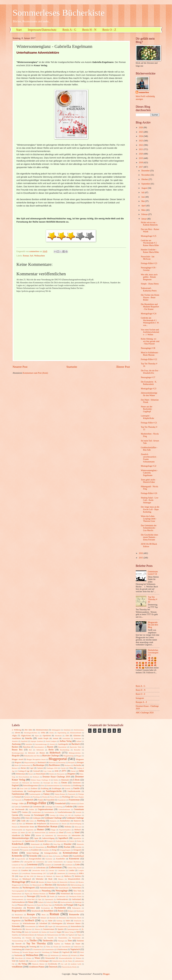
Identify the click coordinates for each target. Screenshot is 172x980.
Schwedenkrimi (30, 926)
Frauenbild (50, 800)
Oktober (145, 179)
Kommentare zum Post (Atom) (35, 373)
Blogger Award (18, 759)
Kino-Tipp (57, 844)
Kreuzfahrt (45, 850)
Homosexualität (17, 830)
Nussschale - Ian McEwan (148, 258)
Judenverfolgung (48, 838)
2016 (141, 553)
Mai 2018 (30, 876)
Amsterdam (66, 738)
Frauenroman (74, 800)
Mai (143, 201)
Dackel (73, 771)
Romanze (26, 918)
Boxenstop (62, 762)
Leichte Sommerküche (55, 862)
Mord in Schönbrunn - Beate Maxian (150, 354)
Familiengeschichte (54, 791)
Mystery (73, 882)
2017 (141, 167)
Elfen (56, 783)
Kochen (67, 847)
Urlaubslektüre (49, 949)
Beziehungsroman (18, 753)
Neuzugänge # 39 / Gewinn (148, 269)
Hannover (77, 821)
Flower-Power (55, 797)
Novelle (43, 896)
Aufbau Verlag (65, 741)
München (15, 888)
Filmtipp (81, 794)
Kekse (79, 841)
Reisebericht (36, 911)
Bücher (23, 768)
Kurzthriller (61, 859)
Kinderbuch (18, 844)
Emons (64, 783)
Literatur (51, 870)
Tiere (70, 941)
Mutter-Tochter (52, 882)
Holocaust (78, 827)
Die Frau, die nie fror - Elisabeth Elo (150, 372)
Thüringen (61, 941)
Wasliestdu (18, 955)
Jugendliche (77, 838)
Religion (71, 911)
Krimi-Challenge (33, 853)
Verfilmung (16, 952)
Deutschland (41, 774)
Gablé (16, 807)
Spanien (61, 929)
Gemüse (25, 812)
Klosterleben (40, 847)
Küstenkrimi (74, 859)
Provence (31, 908)
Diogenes (71, 774)
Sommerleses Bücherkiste (59, 13)
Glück (27, 818)
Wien (82, 955)
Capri (32, 768)
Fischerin (27, 797)
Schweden (16, 926)
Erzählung (45, 788)
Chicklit (63, 768)
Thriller (33, 940)
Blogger (79, 756)
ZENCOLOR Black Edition (149, 545)
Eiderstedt (15, 783)
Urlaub (27, 949)
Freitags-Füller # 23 (149, 263)
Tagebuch (71, 935)
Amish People (43, 738)
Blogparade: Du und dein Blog (153, 625)
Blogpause (80, 759)
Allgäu (14, 736)
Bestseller (77, 750)
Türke (48, 947)
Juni (143, 197)
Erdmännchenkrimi (53, 786)
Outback (41, 902)
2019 (141, 158)
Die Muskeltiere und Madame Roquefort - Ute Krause (150, 307)
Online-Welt (31, 899)
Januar (144, 219)
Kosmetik (15, 850)
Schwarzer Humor (74, 923)
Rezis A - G (69, 30)
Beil (30, 750)
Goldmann (37, 818)
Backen (15, 747)
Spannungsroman (73, 929)
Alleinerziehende (75, 733)
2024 (141, 136)
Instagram (140, 698)
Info (30, 832)
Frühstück (73, 804)
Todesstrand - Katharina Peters (149, 289)
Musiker (42, 882)
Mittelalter (40, 879)
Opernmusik (49, 899)
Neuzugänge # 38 (148, 348)
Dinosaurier (61, 774)
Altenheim (58, 736)
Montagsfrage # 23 (148, 389)
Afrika (43, 733)
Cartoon (40, 768)
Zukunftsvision (57, 961)
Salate (50, 921)
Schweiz (42, 926)
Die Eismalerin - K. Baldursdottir (149, 383)
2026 (141, 128)
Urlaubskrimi (37, 949)
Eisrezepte (47, 783)
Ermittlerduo (66, 786)
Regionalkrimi (19, 911)
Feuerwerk (72, 794)
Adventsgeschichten (30, 733)
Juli (143, 192)
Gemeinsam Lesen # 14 (153, 573)
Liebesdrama (41, 868)
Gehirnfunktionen (64, 809)
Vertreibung (46, 952)
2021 (141, 149)
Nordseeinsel (65, 894)
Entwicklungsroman (30, 786)
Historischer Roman (48, 826)
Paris (56, 902)
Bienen (42, 753)
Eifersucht (26, 783)
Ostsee (31, 902)
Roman (26, 256)
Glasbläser (78, 815)
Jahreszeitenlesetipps (20, 838)
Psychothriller (60, 908)
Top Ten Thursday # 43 (153, 599)
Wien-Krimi (19, 958)
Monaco (61, 879)
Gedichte (69, 807)
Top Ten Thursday (36, 943)
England (15, 785)
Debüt (81, 771)
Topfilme (57, 944)
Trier (41, 947)
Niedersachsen (17, 894)
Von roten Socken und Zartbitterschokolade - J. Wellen (150, 332)
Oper (40, 899)
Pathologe (78, 902)
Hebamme (29, 824)
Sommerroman (49, 929)
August (145, 188)
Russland (53, 918)
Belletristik (40, 750)
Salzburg (59, 921)
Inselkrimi (52, 832)
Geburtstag (59, 807)
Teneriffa (50, 938)
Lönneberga (72, 873)
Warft (82, 952)
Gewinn (15, 815)
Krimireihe (17, 856)
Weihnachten (40, 256)
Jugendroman (30, 841)
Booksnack (42, 762)
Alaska (52, 733)
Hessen (64, 824)
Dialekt (52, 774)
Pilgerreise (30, 905)
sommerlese (144, 92)
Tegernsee (40, 938)
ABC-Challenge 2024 (145, 713)
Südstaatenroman (53, 935)
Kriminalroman (70, 853)
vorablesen (17, 967)
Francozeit (18, 800)
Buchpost (68, 765)
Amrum (55, 738)
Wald (75, 952)
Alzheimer (77, 736)
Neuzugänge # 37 (148, 377)
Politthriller (59, 905)
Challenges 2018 (52, 768)
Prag (79, 905)
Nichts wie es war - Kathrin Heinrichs (149, 224)
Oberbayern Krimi (75, 896)
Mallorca (68, 876)
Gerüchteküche (49, 812)
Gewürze (53, 815)
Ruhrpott (43, 918)
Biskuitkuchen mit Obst (32, 756)
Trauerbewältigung (19, 947)
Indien (23, 832)
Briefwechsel (26, 765)
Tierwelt (19, 944)
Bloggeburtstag (68, 756)
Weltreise (65, 955)
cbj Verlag (22, 964)
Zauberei (22, 961)
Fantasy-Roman (60, 794)
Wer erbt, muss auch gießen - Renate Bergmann (149, 277)
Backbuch (76, 744)
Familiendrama (17, 791)
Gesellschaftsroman (65, 812)
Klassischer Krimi (27, 847)
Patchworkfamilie (66, 902)
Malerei (58, 876)
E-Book (76, 780)
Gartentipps (49, 807)
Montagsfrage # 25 (148, 236)
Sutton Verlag (69, 932)
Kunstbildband (78, 856)
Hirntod (14, 827)
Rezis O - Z (109, 30)
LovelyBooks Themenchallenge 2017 (34, 873)
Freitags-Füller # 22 (149, 359)
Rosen (35, 918)
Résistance (63, 918)
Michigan (15, 879)
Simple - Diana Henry (150, 284)
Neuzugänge (62, 891)
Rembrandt (80, 911)
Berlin (51, 750)
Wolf (14, 961)
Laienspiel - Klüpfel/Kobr (147, 417)
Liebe (77, 865)
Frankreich (29, 800)
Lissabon (24, 870)
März (144, 210)
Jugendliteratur (17, 841)
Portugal (70, 905)
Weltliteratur (55, 955)
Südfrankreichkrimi (28, 935)
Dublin (56, 780)
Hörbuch (77, 830)
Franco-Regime (79, 797)
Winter (37, 958)
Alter (67, 736)
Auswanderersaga (41, 744)
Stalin (27, 932)
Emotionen (77, 783)
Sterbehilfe (35, 932)
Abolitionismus (79, 730)
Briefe (17, 765)
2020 (141, 154)
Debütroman (20, 774)
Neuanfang (46, 891)
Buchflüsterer (54, 765)
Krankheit (35, 850)
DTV (64, 771)
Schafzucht (77, 921)
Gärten (32, 821)
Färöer (82, 804)
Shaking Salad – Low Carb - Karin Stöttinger (150, 500)
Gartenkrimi (37, 807)
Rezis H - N (89, 30)
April (144, 206)
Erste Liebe (24, 788)
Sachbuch (29, 920)
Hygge (53, 830)
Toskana (68, 944)
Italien (27, 835)
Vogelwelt (66, 952)
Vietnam (56, 952)
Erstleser (34, 788)
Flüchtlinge (66, 797)
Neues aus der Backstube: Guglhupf (146, 409)
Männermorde (37, 885)
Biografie (16, 756)
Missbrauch (27, 879)
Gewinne (27, 815)
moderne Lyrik (76, 964)
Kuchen (58, 856)
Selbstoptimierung (62, 926)
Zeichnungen (44, 961)
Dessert (31, 774)
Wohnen (79, 958)
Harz (21, 824)
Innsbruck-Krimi (40, 832)
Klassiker (68, 844)
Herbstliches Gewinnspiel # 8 (153, 653)
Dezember (146, 171)
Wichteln (74, 955)
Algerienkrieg (62, 733)
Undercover (77, 947)
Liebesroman (55, 867)
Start (19, 30)
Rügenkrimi (16, 921)
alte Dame (69, 961)
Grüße (23, 821)
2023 (141, 141)
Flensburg (36, 797)
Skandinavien (17, 929)
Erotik (14, 788)
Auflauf (79, 741)
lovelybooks (53, 964)
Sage (43, 921)
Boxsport (71, 762)
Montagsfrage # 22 (148, 466)
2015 (141, 558)
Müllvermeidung (76, 885)
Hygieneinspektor (65, 830)
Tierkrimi (80, 941)
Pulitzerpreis (76, 908)
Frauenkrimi (62, 800)
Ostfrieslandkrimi (18, 902)
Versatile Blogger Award (30, 952)
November (146, 175)
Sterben (44, 932)
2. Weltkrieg (16, 730)
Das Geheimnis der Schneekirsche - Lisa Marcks (149, 528)
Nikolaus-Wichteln (39, 894)
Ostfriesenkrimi (62, 899)
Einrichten (36, 783)
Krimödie (33, 856)
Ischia (69, 832)
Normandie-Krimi (18, 896)
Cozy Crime (47, 771)
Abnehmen (67, 730)
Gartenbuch (25, 807)
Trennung (33, 947)
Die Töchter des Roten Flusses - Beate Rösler (150, 297)
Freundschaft (60, 803)
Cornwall (36, 771)
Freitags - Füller (18, 804)
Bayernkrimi (62, 747)
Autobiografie (63, 744)
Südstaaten (41, 935)
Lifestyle (15, 870)
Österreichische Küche (69, 967)
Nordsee (52, 894)
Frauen (40, 800)
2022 (141, 145)
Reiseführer (49, 911)
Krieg (54, 850)
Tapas (79, 935)
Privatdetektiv (17, 908)
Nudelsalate (62, 896)
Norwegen (31, 896)
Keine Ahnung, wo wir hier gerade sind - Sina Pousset (150, 341)
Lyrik (51, 873)
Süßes (63, 935)
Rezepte (31, 914)
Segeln (50, 926)
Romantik (15, 918)
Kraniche (25, 850)
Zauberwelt (32, 961)
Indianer (15, 832)
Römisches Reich (75, 918)
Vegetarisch (75, 949)
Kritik (44, 856)
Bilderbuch (55, 753)
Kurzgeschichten (35, 859)
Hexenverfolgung (75, 824)
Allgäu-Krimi (26, 736)
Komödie (78, 847)
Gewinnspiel (39, 815)
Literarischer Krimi (38, 870)
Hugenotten (30, 830)
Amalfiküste (16, 738)
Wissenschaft (50, 958)
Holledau (68, 827)
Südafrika (15, 935)
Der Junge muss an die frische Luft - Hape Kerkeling (150, 509)
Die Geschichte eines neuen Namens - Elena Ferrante (149, 537)
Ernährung (77, 786)
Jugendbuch (63, 838)
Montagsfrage (19, 882)
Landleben (16, 862)
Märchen (48, 885)
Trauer (78, 944)
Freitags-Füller (37, 803)
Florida (45, 797)
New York (77, 891)
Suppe (59, 932)
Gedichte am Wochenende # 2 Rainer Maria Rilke (150, 243)
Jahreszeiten (76, 835)
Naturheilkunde (64, 888)
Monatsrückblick (74, 879)
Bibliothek (32, 753)
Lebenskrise (40, 862)
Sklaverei (29, 929)
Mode (50, 879)
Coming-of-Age (24, 771)
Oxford (49, 902)
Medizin (78, 876)
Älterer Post (123, 367)
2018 (141, 163)
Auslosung (16, 744)
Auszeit (52, 744)
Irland (61, 832)
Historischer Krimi (27, 827)
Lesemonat (32, 864)
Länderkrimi (61, 873)
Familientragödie (35, 794)
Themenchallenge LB (19, 941)
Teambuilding (16, 938)
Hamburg (41, 821)
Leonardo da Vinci (18, 865)
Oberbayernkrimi (17, 899)
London (72, 870)
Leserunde (58, 865)
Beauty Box (17, 750)
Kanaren (50, 841)
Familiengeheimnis (34, 791)
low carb (64, 964)
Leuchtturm (68, 865)
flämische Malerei (38, 964)
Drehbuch (36, 777)
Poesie (39, 905)
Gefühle (31, 809)
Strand (52, 932)
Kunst (66, 856)
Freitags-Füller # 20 (149, 493)
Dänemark (65, 780)
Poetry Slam (48, 905)
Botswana (52, 762)
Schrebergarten (57, 923)
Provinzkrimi (45, 908)
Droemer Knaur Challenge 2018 (56, 777)
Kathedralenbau (61, 841)
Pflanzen (21, 905)
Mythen (27, 885)
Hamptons (53, 821)
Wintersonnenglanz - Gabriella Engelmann (149, 473)
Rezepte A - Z (141, 702)
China (71, 768)
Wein (46, 955)
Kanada (41, 841)
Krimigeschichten (51, 853)
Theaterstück (76, 938)
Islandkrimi (16, 835)
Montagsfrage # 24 (148, 314)
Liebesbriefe (29, 868)
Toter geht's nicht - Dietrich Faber (148, 481)
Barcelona (27, 747)
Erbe (43, 786)
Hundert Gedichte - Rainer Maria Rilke (150, 251)
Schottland (43, 923)
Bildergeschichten (75, 753)
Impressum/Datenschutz (42, 30)
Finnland (17, 797)
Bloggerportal (58, 759)
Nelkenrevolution (33, 891)
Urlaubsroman (62, 949)
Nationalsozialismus (47, 888)
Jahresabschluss (62, 835)
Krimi (15, 853)
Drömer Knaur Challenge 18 (41, 780)
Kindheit (46, 844)
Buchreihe (77, 765)
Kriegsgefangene (65, 850)
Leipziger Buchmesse (74, 862)
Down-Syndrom (24, 777)
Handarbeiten (65, 821)
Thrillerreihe (48, 941)
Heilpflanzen (41, 824)
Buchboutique (39, 765)
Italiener (39, 835)
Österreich (53, 967)
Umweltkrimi (66, 947)
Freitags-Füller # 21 (149, 423)
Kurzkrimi (49, 859)
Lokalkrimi (61, 870)
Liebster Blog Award (74, 868)
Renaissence (19, 915)
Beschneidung (65, 750)
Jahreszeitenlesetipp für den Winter (149, 394)
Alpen (37, 736)
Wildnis (29, 958)
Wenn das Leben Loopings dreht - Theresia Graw (149, 519)
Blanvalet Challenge (51, 756)
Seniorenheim (76, 926)
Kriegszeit (77, 850)
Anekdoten (77, 738)
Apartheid (24, 741)
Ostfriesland (76, 899)
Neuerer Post (20, 367)
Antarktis (15, 741)
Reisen (61, 911)
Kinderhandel (35, 844)
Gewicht (78, 812)
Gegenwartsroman (45, 809)
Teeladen (29, 938)
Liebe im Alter (17, 868)
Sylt (32, 256)
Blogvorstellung (30, 762)
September (146, 184)
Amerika (29, 738)
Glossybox (16, 818)
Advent (17, 733)
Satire (68, 921)
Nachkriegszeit (29, 888)
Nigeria (27, 894)
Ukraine (56, 947)
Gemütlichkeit (36, 812)
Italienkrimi (49, 835)
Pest (13, 905)
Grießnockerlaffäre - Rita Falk (149, 449)
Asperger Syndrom (37, 741)
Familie (77, 788)
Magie (21, 876)
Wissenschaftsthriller (65, 958)
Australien (29, 744)
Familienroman (18, 794)
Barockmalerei (39, 747)
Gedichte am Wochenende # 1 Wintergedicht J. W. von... (150, 322)
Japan (36, 838)
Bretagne (80, 762)
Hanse (14, 824)
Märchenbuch (62, 885)
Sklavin (37, 929)
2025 (141, 132)
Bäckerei (15, 768)
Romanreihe (74, 915)
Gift (69, 815)
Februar (145, 214)
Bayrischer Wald (75, 747)
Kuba (51, 856)
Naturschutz (76, 888)
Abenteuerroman (42, 730)
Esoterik (67, 788)
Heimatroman (54, 824)
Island (77, 832)
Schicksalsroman (29, 923)
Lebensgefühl (28, 862)
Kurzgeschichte (20, 859)
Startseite (72, 367)
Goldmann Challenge (53, 818)
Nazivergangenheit (18, 891)
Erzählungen (57, 788)
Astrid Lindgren (51, 741)
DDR (57, 771)
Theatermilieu (63, 938)
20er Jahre (28, 730)
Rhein (44, 915)
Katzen (72, 841)
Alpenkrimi (47, 736)
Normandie (78, 894)
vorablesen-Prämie (37, 967)
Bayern (50, 747)
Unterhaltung (17, 949)
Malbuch (49, 876)
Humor (40, 829)
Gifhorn (62, 815)
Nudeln (52, 896)
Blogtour (18, 762)
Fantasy (47, 794)
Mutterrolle (64, 882)
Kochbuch (52, 847)
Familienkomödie (74, 791)
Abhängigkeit (56, 730)
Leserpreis (48, 865)
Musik (33, 882)
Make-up (40, 876)
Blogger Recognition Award (36, 759)
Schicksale (15, 923)
